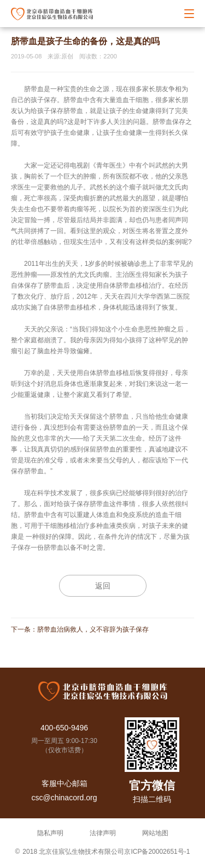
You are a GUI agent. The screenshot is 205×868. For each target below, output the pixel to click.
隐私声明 (50, 833)
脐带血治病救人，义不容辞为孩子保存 (93, 629)
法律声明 (103, 833)
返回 (103, 586)
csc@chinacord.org (64, 798)
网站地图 (155, 833)
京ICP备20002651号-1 (157, 852)
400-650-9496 (64, 728)
